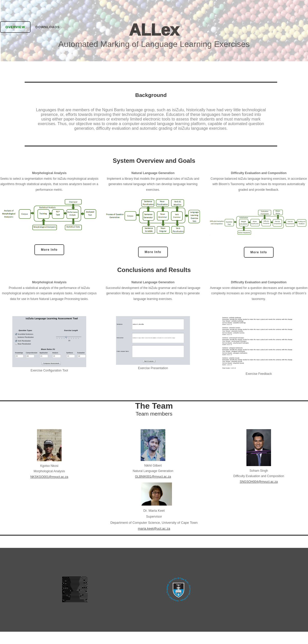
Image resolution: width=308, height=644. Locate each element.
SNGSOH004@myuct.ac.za (259, 482)
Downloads (47, 27)
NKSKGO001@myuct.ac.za (49, 477)
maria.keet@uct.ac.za (154, 529)
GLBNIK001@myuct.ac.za (153, 477)
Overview (15, 27)
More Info (49, 250)
